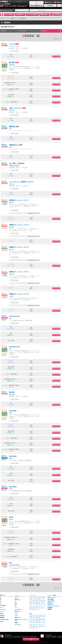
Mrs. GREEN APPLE (14, 565)
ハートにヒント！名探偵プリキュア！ (22, 182)
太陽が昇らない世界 (16, 145)
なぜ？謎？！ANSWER (17, 163)
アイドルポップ (18, 610)
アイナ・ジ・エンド (14, 46)
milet (10, 318)
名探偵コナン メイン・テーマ (19, 200)
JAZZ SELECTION (4, 619)
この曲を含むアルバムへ (33, 213)
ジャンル (2, 611)
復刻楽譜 (50, 609)
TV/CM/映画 (3, 606)
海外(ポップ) (18, 611)
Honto (11, 517)
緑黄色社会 (12, 65)
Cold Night (13, 411)
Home (2, 14)
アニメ (1, 607)
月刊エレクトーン (52, 598)
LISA (10, 129)
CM (16, 606)
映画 (16, 604)
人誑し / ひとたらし (16, 108)
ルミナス (12, 44)
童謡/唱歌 (2, 617)
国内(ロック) (18, 617)
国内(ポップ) (18, 600)
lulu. (11, 563)
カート (31, 639)
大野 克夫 (11, 202)
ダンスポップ (18, 625)
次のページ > (58, 39)
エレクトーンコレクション (53, 606)
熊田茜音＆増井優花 (14, 166)
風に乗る (12, 62)
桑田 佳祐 (11, 110)
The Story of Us (14, 316)
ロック (16, 613)
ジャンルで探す (9, 14)
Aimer (11, 147)
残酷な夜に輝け (14, 126)
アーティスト (3, 610)
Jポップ (17, 598)
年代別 (1, 613)
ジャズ (16, 615)
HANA (11, 413)
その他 (1, 621)
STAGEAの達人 (51, 601)
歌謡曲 (16, 623)
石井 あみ (11, 184)
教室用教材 (50, 608)
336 (38, 36)
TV (15, 602)
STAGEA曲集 (51, 599)
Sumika (11, 519)
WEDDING (2, 615)
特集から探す (45, 14)
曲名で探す (20, 14)
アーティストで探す (32, 14)
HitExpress (50, 603)
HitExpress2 (50, 604)
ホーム (3, 19)
